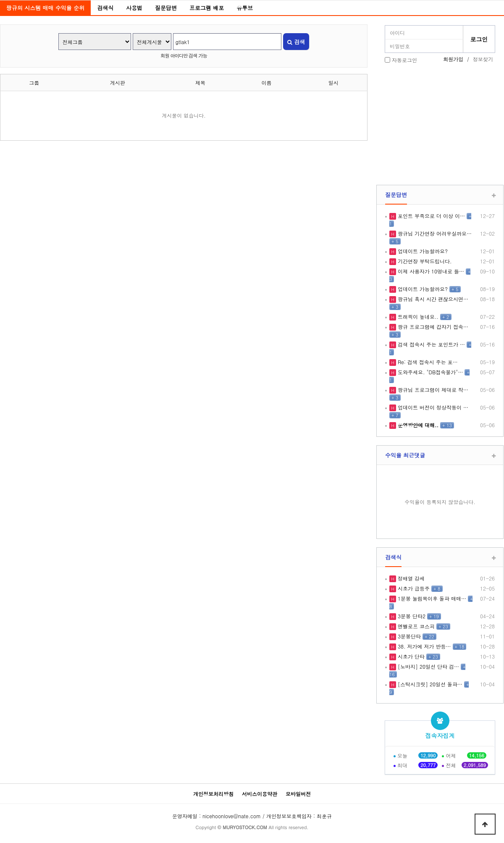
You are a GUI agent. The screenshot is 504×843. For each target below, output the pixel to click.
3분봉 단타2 (411, 616)
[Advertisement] (440, 125)
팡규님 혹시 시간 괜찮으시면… (432, 299)
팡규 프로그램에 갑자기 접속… (432, 327)
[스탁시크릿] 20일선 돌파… (429, 684)
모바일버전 (298, 794)
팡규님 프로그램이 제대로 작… (432, 390)
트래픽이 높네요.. (417, 316)
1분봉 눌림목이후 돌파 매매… (431, 598)
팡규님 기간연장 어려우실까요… (434, 233)
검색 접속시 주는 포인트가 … (430, 344)
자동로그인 (404, 60)
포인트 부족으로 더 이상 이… (430, 216)
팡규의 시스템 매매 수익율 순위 (45, 8)
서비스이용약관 (260, 794)
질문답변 (166, 8)
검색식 (105, 8)
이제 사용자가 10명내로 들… (430, 271)
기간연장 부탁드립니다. (424, 261)
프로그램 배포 (207, 8)
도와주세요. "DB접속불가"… (429, 372)
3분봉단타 (408, 636)
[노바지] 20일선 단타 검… (428, 666)
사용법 (134, 8)
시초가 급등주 (413, 588)
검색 (296, 42)
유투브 (245, 8)
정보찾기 (483, 59)
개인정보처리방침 (213, 794)
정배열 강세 (410, 578)
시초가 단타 (410, 656)
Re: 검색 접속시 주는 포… (427, 362)
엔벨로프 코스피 (415, 626)
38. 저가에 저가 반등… (424, 646)
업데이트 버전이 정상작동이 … (432, 407)
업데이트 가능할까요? (422, 251)
